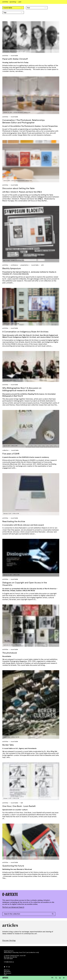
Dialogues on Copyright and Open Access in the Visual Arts (25, 584)
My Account (8, 973)
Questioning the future (13, 866)
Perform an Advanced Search (13, 907)
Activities (5, 2)
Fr (52, 978)
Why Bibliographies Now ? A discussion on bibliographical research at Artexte (22, 389)
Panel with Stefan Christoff (15, 59)
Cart (5, 975)
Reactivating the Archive (14, 521)
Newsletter (7, 972)
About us (7, 970)
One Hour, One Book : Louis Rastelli (19, 806)
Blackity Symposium (12, 268)
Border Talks (8, 745)
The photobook (10, 653)
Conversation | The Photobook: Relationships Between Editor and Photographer (24, 121)
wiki (42, 265)
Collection (5, 450)
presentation (25, 265)
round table (14, 56)
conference (14, 265)
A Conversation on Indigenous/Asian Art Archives (25, 332)
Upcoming (13, 2)
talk (22, 803)
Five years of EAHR (11, 454)
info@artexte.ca (9, 962)
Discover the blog (9, 940)
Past (20, 2)
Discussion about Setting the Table (18, 188)
